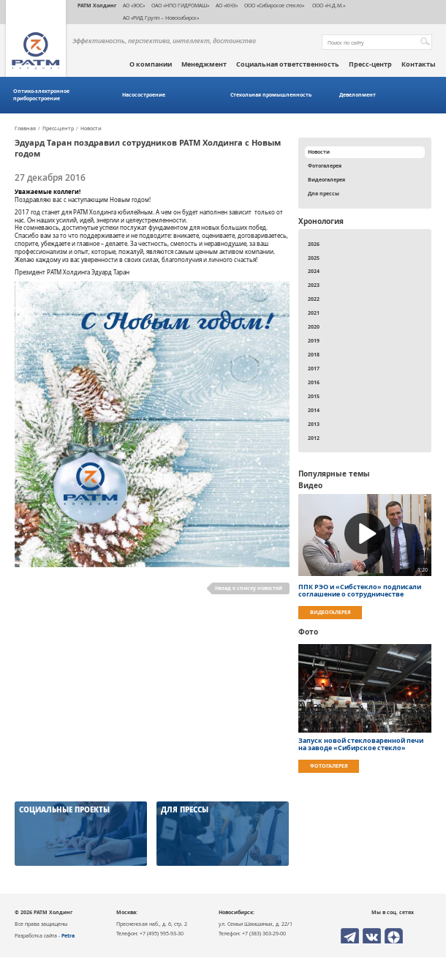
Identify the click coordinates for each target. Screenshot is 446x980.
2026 (314, 244)
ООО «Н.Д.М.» (328, 5)
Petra (68, 935)
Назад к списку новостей (249, 588)
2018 (314, 354)
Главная (25, 129)
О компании (151, 64)
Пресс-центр (370, 64)
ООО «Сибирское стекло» (274, 5)
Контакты (419, 64)
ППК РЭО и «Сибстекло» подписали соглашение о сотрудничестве (360, 591)
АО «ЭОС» (134, 5)
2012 (314, 438)
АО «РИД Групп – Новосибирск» (161, 18)
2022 (314, 299)
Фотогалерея (325, 165)
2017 (314, 368)
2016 (314, 382)
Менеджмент (204, 64)
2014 (314, 410)
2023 (314, 285)
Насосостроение (144, 95)
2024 (314, 271)
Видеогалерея (326, 179)
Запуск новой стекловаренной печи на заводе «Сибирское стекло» (361, 744)
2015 (314, 396)
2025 (314, 258)
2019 (314, 340)
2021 (314, 313)
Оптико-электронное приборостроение (41, 95)
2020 (314, 326)
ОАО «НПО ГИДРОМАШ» (180, 5)
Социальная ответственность (288, 64)
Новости (91, 129)
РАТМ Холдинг (97, 5)
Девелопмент (358, 95)
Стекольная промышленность (271, 95)
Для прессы (324, 193)
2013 (314, 424)
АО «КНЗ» (227, 5)
